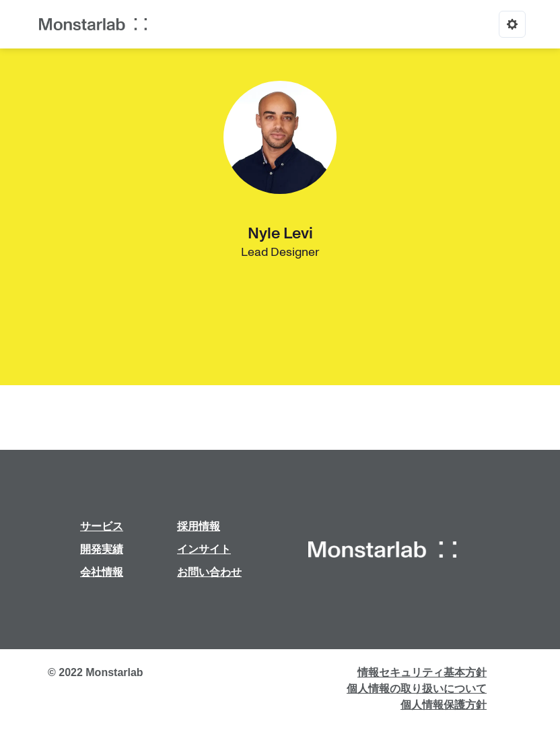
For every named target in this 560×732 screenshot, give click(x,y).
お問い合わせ (209, 572)
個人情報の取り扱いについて (417, 689)
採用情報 (199, 526)
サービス (102, 526)
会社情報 (102, 572)
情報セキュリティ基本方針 (422, 672)
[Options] (512, 24)
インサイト (204, 549)
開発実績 (102, 549)
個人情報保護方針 (444, 705)
